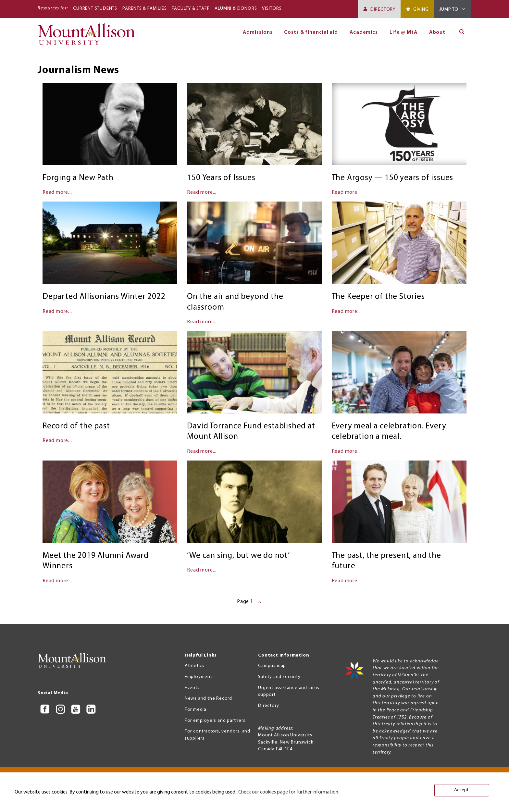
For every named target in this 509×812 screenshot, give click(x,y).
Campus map (272, 666)
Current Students (95, 9)
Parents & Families (144, 9)
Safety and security (279, 677)
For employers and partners (215, 721)
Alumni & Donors (236, 9)
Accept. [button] (462, 790)
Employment (199, 677)
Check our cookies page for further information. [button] (289, 792)
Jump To (449, 10)
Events (192, 688)
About (437, 32)
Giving (421, 10)
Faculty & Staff (191, 9)
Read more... (57, 192)
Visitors (272, 9)
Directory (383, 10)
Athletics (195, 666)
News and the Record (208, 699)
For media (196, 710)
